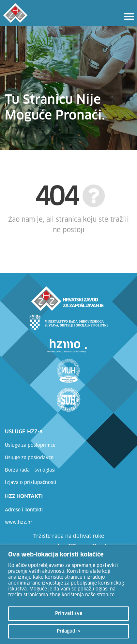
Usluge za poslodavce (29, 458)
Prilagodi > (69, 631)
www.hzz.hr (19, 523)
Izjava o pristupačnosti (30, 483)
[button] (129, 16)
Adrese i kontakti (24, 510)
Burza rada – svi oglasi (30, 470)
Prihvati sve (69, 614)
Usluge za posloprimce (30, 445)
